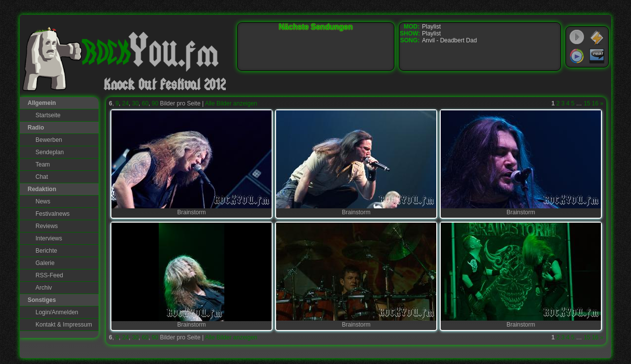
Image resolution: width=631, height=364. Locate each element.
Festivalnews (53, 214)
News (43, 201)
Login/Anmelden (57, 312)
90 (155, 103)
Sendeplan (50, 152)
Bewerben (49, 140)
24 (125, 103)
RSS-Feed (49, 275)
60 (145, 103)
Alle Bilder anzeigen (231, 103)
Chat (42, 177)
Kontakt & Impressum (64, 325)
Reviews (47, 226)
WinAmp (597, 37)
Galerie (45, 263)
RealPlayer (597, 56)
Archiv (44, 288)
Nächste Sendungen (316, 27)
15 (587, 103)
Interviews (49, 238)
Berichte (46, 251)
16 (595, 103)
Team (43, 165)
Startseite (48, 115)
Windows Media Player (577, 56)
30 (135, 103)
